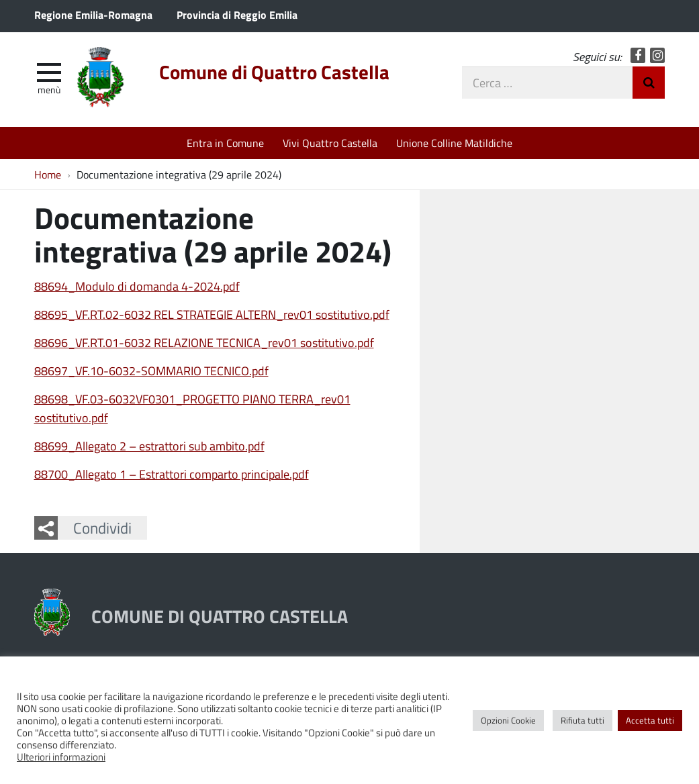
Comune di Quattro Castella (274, 72)
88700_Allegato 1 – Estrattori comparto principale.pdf (172, 474)
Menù (49, 89)
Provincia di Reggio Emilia (237, 14)
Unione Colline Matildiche (454, 143)
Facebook (638, 55)
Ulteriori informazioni (61, 756)
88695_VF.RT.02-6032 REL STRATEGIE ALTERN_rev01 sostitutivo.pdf (212, 314)
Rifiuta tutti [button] (582, 720)
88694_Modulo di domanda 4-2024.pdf (137, 286)
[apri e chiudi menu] (49, 71)
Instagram (658, 55)
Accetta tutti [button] (650, 720)
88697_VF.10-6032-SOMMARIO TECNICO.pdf (151, 371)
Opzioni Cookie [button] (508, 720)
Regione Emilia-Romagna (93, 14)
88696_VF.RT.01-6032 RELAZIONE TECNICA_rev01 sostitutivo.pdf (204, 342)
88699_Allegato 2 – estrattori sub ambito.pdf (149, 446)
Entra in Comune (225, 143)
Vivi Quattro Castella (330, 143)
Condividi (102, 528)
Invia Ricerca (649, 83)
